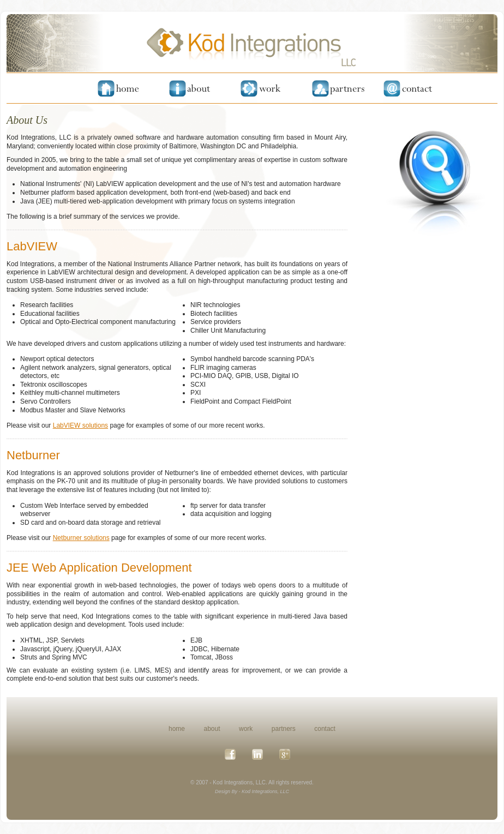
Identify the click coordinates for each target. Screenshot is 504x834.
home (177, 729)
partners (284, 729)
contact (325, 729)
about (212, 729)
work (246, 729)
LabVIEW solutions (80, 425)
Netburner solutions (81, 538)
